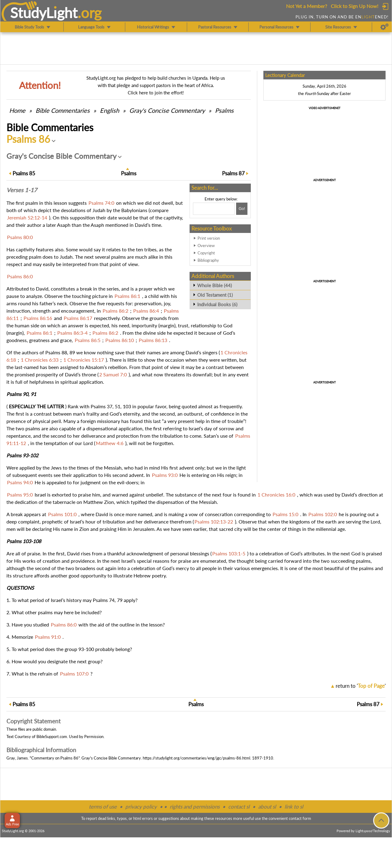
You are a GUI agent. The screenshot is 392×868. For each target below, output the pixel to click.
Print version (209, 238)
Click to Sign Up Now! (354, 6)
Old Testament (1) (215, 295)
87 (233, 173)
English (109, 110)
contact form (300, 818)
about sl (267, 807)
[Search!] (242, 209)
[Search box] (214, 209)
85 (24, 173)
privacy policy (141, 807)
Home (17, 110)
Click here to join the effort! (156, 93)
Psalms (224, 110)
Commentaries (63, 110)
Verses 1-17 (22, 190)
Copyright (206, 253)
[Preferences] (384, 27)
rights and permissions (195, 807)
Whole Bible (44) (215, 285)
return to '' (361, 686)
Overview (206, 246)
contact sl (239, 807)
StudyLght (44, 13)
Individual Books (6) (217, 304)
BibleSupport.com (52, 737)
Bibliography (208, 260)
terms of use (103, 807)
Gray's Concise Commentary (167, 110)
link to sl (294, 807)
